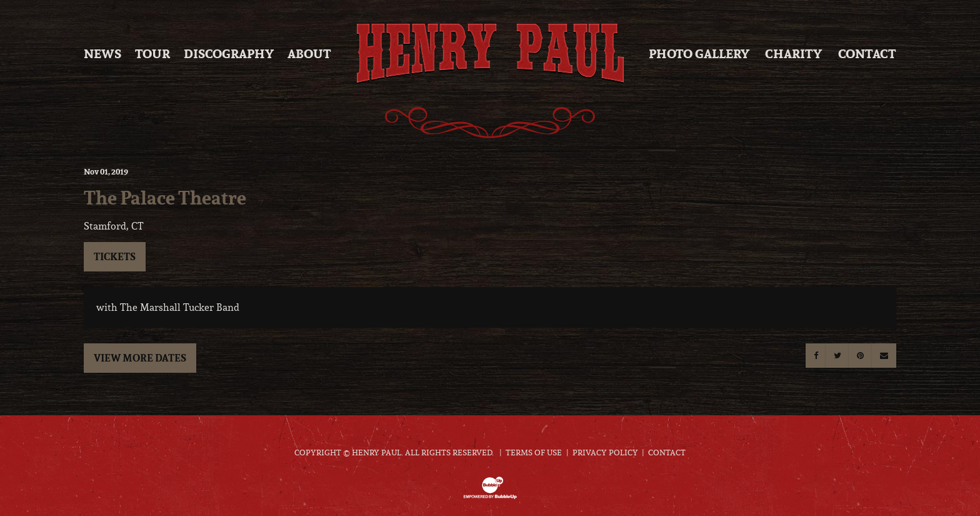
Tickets (115, 256)
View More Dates (140, 358)
